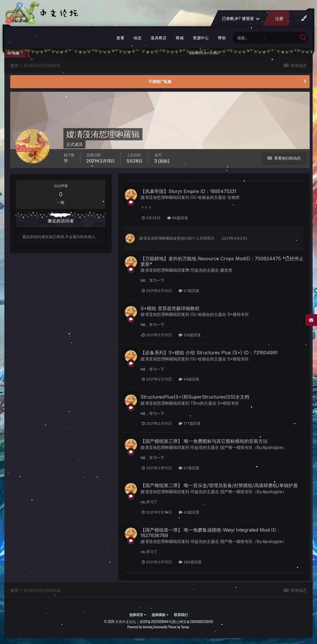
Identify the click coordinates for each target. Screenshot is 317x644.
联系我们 (181, 614)
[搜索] (265, 38)
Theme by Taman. (179, 627)
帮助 (222, 38)
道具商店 (158, 38)
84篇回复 (178, 218)
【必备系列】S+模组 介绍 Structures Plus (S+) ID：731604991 (209, 353)
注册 (279, 18)
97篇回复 (189, 468)
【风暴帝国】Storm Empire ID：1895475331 (188, 191)
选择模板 (160, 614)
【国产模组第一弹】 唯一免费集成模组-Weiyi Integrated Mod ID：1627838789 (211, 533)
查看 (120, 38)
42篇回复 (189, 512)
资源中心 (201, 38)
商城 (180, 38)
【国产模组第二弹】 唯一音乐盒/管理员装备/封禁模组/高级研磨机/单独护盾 (219, 485)
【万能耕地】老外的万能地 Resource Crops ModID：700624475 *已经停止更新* (222, 261)
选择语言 (138, 614)
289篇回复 (190, 562)
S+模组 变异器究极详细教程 (170, 308)
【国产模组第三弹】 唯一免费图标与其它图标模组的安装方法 (204, 441)
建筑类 (226, 270)
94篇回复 (189, 379)
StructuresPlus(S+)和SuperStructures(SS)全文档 (195, 397)
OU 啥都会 (200, 197)
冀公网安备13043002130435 (193, 621)
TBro (195, 403)
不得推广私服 (160, 82)
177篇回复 (190, 423)
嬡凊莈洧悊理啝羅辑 (159, 197)
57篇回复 (189, 291)
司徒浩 (197, 270)
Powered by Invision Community (147, 627)
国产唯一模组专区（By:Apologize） (253, 447)
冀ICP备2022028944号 (156, 621)
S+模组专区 (238, 314)
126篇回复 (190, 335)
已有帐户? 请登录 (241, 18)
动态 (137, 38)
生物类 (234, 197)
